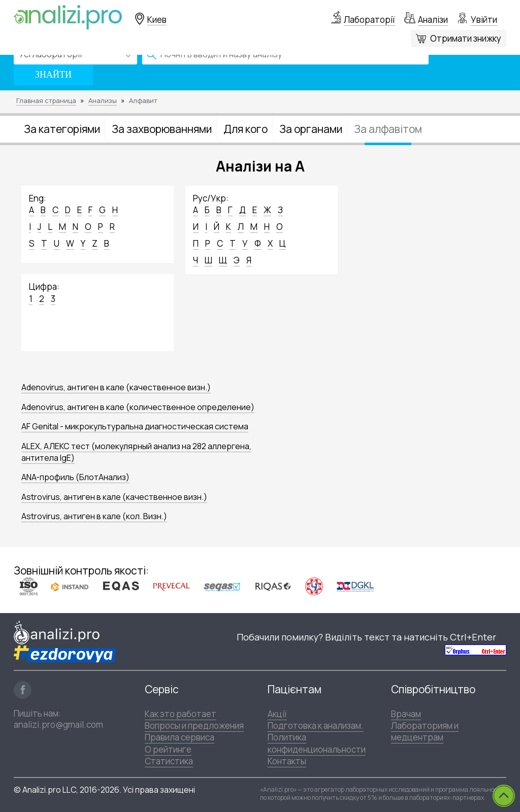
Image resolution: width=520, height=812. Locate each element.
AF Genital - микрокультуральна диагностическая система (135, 426)
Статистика (169, 761)
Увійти (484, 20)
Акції (277, 714)
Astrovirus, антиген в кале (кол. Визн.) (94, 516)
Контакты (287, 761)
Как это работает (181, 714)
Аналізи (433, 20)
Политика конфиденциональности (317, 743)
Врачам (406, 714)
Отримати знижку (466, 38)
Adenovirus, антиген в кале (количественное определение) (138, 407)
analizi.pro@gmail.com (58, 724)
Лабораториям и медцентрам (425, 731)
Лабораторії (369, 20)
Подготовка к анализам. (316, 725)
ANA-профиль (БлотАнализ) (75, 477)
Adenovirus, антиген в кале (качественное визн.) (116, 387)
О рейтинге (168, 749)
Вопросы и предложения (194, 725)
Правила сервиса (180, 737)
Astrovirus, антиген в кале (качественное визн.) (114, 497)
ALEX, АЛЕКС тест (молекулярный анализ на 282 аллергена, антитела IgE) (136, 452)
